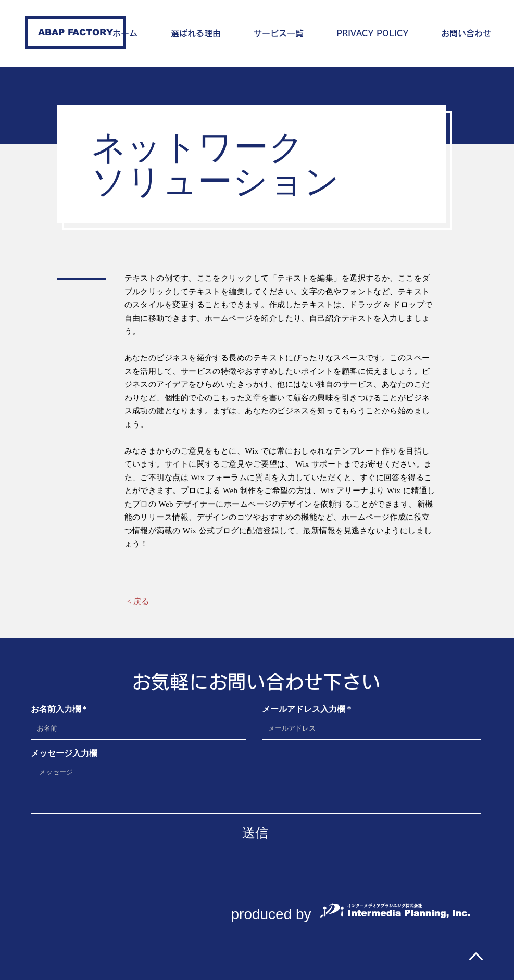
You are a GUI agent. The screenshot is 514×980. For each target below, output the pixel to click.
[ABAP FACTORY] (76, 33)
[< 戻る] (138, 601)
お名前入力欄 (56, 709)
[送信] (255, 833)
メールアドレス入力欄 (304, 709)
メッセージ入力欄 (64, 753)
